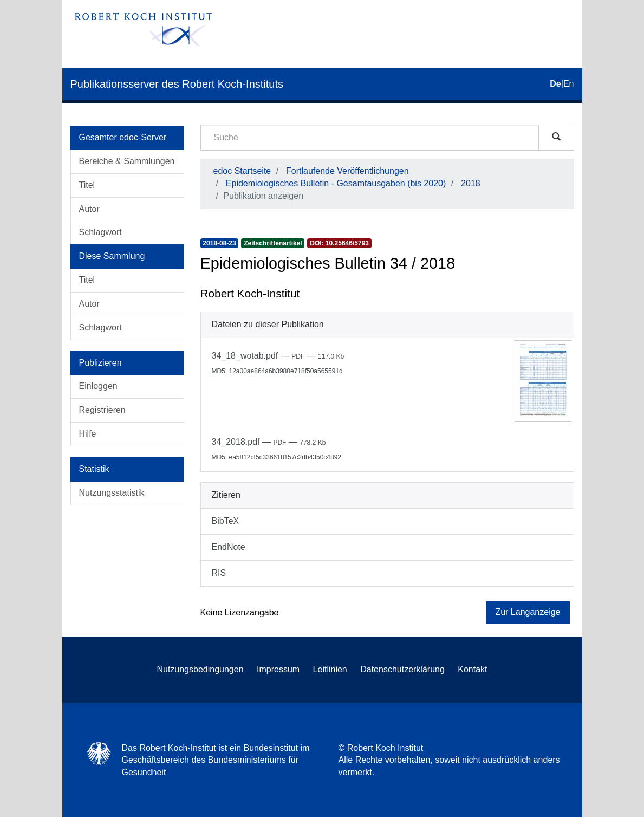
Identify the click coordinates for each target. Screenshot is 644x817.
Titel (87, 185)
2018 (471, 183)
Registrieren (102, 410)
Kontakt (472, 669)
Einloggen (98, 386)
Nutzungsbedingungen (200, 669)
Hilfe (88, 434)
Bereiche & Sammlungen (127, 161)
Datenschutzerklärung (402, 669)
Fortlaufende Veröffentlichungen (347, 171)
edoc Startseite (242, 171)
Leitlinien (330, 669)
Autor (89, 209)
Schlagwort (100, 232)
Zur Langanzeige (528, 612)
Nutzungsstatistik (112, 493)
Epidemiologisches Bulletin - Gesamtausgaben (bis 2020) (336, 183)
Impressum (278, 669)
